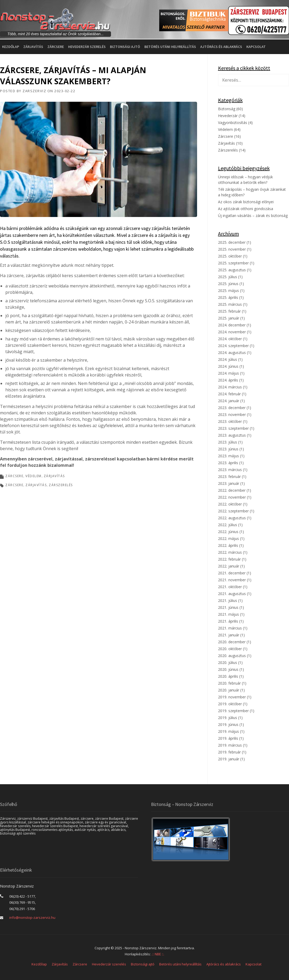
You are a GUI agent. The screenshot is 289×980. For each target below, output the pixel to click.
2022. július (228, 525)
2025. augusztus (232, 270)
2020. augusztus (232, 656)
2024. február (229, 394)
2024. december (232, 325)
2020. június (228, 669)
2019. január (229, 759)
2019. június (228, 724)
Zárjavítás (33, 47)
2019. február (229, 752)
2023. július (228, 442)
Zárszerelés (228, 150)
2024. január (229, 401)
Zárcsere (56, 47)
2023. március (230, 470)
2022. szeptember (233, 511)
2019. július (228, 718)
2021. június (228, 607)
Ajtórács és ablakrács (221, 47)
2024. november (232, 332)
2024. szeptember (233, 346)
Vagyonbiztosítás (233, 123)
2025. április (228, 297)
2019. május (228, 731)
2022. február (229, 559)
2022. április (228, 545)
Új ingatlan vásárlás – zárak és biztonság (253, 216)
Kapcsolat (256, 47)
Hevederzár (228, 116)
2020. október (230, 649)
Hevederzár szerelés (87, 47)
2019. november (232, 697)
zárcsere (14, 485)
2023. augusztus (232, 435)
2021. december (232, 573)
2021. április (228, 621)
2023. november (232, 414)
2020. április (228, 676)
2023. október (230, 421)
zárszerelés (61, 485)
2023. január (229, 483)
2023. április (228, 463)
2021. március (230, 628)
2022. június (228, 532)
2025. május (228, 291)
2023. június (228, 449)
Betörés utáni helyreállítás (170, 47)
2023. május (228, 456)
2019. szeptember (233, 711)
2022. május (228, 538)
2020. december (232, 642)
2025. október (230, 256)
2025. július (228, 277)
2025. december (232, 242)
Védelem (34, 476)
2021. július (228, 600)
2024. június (228, 366)
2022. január (229, 566)
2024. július (228, 359)
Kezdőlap (11, 47)
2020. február (229, 683)
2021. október (230, 587)
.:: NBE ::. (158, 954)
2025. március (230, 304)
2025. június (228, 284)
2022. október (230, 504)
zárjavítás (36, 485)
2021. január (229, 635)
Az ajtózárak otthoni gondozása (246, 209)
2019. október (230, 704)
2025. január (229, 318)
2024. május (228, 373)
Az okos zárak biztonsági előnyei (246, 202)
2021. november (232, 580)
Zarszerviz (34, 91)
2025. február (229, 311)
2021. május (228, 614)
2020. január (229, 690)
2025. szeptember (233, 263)
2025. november (232, 249)
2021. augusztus (232, 594)
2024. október (230, 339)
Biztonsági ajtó (125, 47)
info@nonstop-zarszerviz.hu (32, 917)
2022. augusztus (232, 518)
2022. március (230, 552)
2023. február (229, 476)
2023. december (232, 408)
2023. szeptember (233, 428)
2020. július (228, 662)
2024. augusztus (232, 352)
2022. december (232, 490)
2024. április (228, 380)
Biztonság (227, 109)
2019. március (230, 745)
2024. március (230, 387)
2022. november (232, 497)
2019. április (228, 738)
